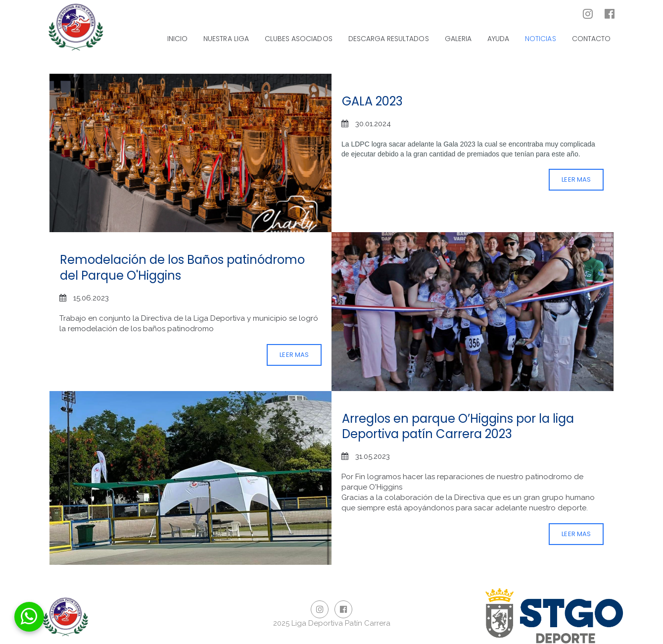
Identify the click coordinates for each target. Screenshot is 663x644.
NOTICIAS (540, 39)
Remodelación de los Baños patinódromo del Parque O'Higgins (182, 267)
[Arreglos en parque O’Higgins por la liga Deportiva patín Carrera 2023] (190, 478)
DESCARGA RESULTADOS (389, 39)
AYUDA (498, 39)
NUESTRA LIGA (226, 39)
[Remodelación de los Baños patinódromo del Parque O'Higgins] (473, 312)
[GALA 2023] (190, 153)
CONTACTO (591, 39)
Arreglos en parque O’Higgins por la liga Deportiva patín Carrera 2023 (458, 426)
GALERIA (458, 39)
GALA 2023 (372, 101)
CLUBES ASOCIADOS (299, 39)
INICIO (177, 39)
